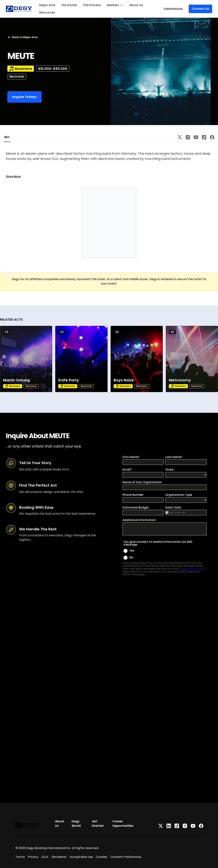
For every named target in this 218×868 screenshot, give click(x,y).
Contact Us (200, 9)
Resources (47, 12)
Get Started (98, 824)
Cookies (102, 857)
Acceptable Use (81, 857)
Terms (20, 857)
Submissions (173, 9)
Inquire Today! (24, 97)
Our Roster (69, 5)
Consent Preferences (126, 857)
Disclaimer (59, 857)
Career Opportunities (123, 824)
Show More (13, 176)
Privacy (33, 857)
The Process (92, 5)
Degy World (76, 824)
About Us (136, 5)
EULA (45, 857)
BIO (7, 137)
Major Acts (47, 5)
